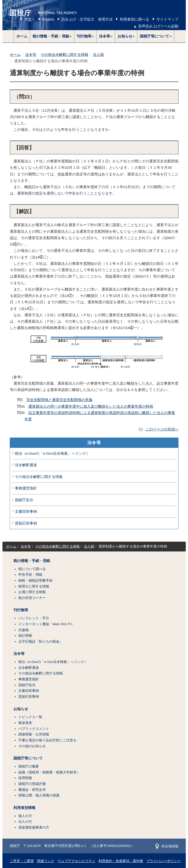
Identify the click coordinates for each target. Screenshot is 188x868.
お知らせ (21, 709)
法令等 (31, 55)
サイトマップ (167, 19)
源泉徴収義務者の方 (34, 827)
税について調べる (32, 569)
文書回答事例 (26, 512)
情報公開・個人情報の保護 (39, 795)
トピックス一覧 (30, 717)
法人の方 (25, 822)
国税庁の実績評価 (32, 784)
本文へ (30, 19)
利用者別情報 (24, 808)
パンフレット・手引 (34, 618)
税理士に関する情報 (34, 586)
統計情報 (25, 636)
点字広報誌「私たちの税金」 (41, 642)
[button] (52, 36)
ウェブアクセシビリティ (77, 861)
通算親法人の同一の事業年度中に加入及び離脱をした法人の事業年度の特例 (91, 406)
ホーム (22, 36)
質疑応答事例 (26, 523)
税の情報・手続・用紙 (32, 561)
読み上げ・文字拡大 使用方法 (87, 19)
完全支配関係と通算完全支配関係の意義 (59, 400)
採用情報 (25, 778)
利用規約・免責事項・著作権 (121, 861)
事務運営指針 (26, 488)
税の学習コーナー (32, 598)
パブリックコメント (34, 729)
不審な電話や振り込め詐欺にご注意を (47, 740)
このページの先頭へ (162, 429)
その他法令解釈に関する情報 (64, 55)
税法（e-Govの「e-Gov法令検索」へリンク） (52, 453)
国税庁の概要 (29, 766)
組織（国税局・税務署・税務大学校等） (49, 772)
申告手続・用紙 (30, 575)
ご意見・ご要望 (22, 861)
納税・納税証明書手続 (35, 581)
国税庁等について (28, 758)
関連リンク (46, 861)
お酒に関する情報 (32, 592)
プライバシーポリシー (164, 861)
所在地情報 (167, 846)
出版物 (23, 630)
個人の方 (25, 816)
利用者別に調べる (134, 19)
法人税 (98, 55)
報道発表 (25, 723)
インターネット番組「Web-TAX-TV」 (47, 624)
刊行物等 (21, 610)
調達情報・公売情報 (34, 734)
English (48, 19)
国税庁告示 (24, 500)
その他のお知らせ (32, 746)
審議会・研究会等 (32, 790)
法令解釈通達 (26, 465)
